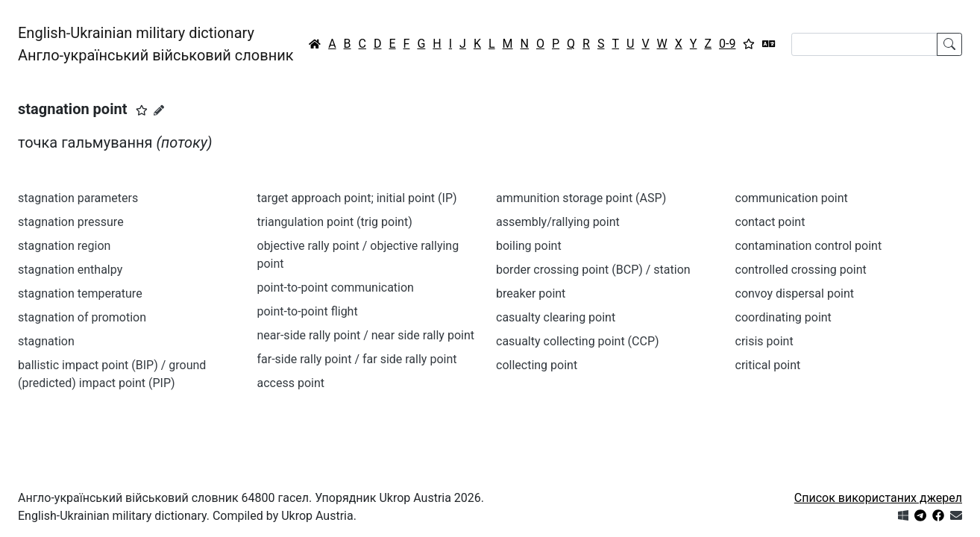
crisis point (764, 341)
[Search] (864, 44)
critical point (768, 365)
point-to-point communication (336, 288)
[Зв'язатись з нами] (956, 516)
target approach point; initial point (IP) (357, 198)
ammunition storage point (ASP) (581, 198)
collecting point (537, 365)
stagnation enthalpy (70, 270)
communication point (792, 198)
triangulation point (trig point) (335, 222)
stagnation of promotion (82, 317)
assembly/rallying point (558, 222)
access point (291, 383)
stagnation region (64, 246)
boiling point (529, 246)
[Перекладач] (769, 44)
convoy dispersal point (795, 293)
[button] (142, 110)
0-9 (727, 44)
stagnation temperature (80, 293)
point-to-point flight (308, 311)
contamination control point (809, 246)
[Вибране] (749, 44)
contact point (770, 222)
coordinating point (783, 317)
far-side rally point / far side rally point (357, 359)
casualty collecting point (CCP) (578, 341)
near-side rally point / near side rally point (366, 335)
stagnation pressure (71, 222)
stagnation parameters (78, 198)
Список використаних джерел (878, 498)
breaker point (531, 293)
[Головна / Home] (315, 44)
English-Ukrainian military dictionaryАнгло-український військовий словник (156, 44)
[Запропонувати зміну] (159, 110)
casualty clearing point (556, 317)
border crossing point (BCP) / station (593, 270)
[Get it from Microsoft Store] (903, 516)
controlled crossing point (801, 270)
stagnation (46, 341)
